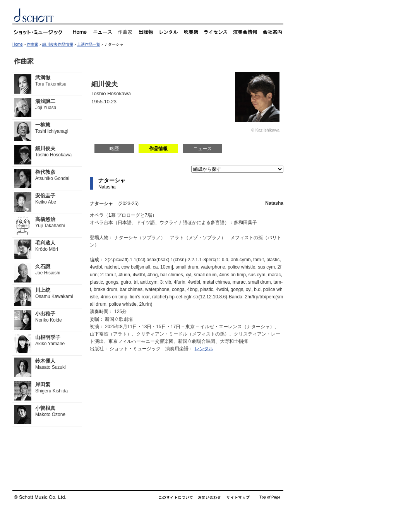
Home (18, 44)
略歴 (114, 149)
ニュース (202, 149)
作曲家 (33, 44)
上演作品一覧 (89, 44)
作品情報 (158, 149)
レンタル (204, 349)
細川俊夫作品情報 (58, 44)
